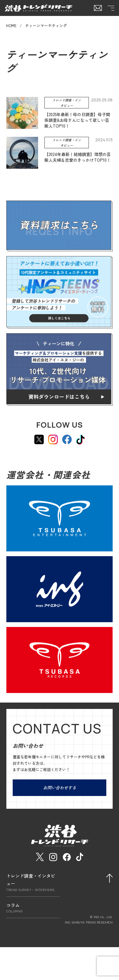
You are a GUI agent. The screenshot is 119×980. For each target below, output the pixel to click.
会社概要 (77, 902)
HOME (11, 25)
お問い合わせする (60, 788)
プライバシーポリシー (90, 910)
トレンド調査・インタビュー (33, 882)
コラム (33, 908)
